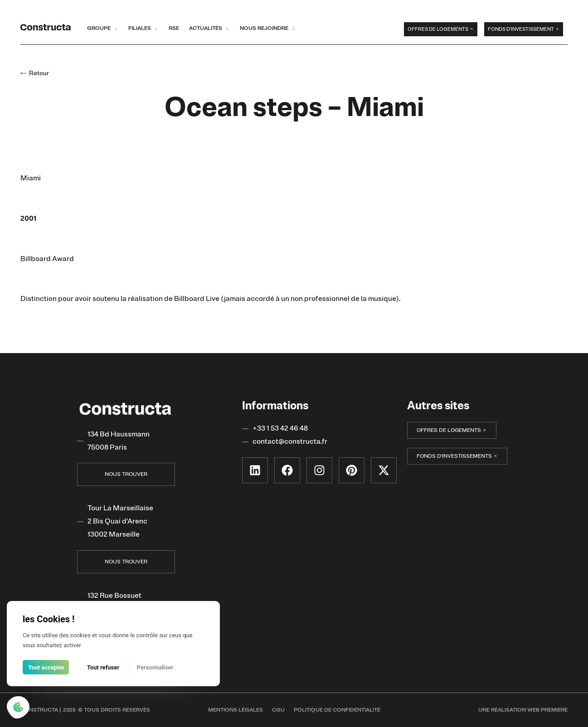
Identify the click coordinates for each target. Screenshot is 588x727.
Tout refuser (103, 667)
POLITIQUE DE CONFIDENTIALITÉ (337, 710)
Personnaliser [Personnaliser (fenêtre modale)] (155, 667)
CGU (278, 710)
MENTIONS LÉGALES (236, 710)
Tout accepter (46, 667)
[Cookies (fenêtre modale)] (18, 708)
